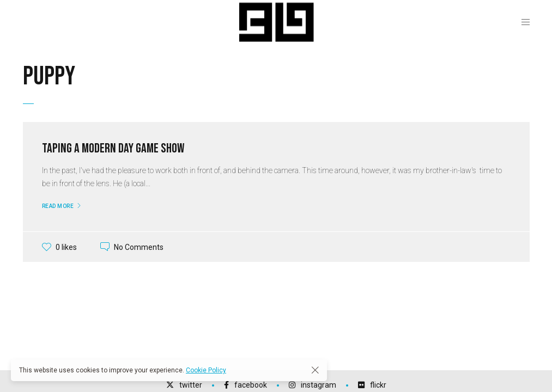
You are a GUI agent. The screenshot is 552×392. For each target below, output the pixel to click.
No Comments (139, 247)
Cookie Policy (206, 370)
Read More (58, 206)
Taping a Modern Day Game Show (113, 148)
